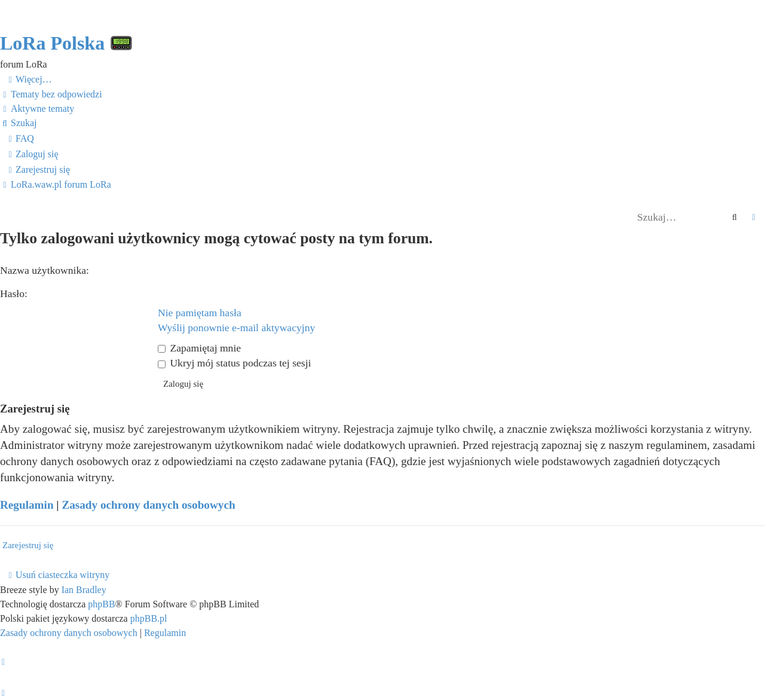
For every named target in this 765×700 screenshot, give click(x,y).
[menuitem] (51, 94)
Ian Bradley (84, 590)
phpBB (101, 604)
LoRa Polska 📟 (67, 43)
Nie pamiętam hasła (200, 313)
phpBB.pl (149, 618)
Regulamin (27, 505)
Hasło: (14, 294)
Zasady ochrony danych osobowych (148, 505)
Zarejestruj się (28, 545)
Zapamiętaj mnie (199, 348)
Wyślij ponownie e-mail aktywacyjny (236, 328)
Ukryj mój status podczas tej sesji (234, 363)
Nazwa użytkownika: (45, 270)
